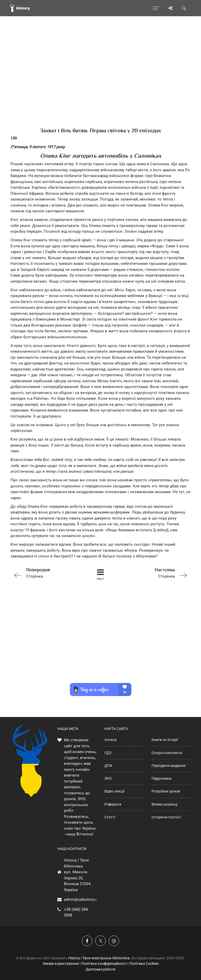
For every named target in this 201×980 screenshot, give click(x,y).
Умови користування (61, 964)
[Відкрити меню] (156, 8)
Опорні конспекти (167, 753)
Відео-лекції (114, 791)
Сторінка (46, 572)
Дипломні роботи (100, 969)
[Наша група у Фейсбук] (87, 941)
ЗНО (108, 778)
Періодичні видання (169, 766)
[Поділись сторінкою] (170, 8)
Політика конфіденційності (104, 964)
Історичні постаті (166, 817)
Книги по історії (165, 740)
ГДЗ (108, 753)
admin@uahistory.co (82, 899)
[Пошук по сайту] (184, 8)
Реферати (113, 804)
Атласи (110, 740)
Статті (110, 817)
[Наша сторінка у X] (100, 941)
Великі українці (164, 804)
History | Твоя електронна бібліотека (99, 958)
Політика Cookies (144, 964)
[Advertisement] (100, 81)
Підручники (161, 778)
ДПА (108, 766)
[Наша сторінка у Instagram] (114, 941)
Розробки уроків (166, 791)
